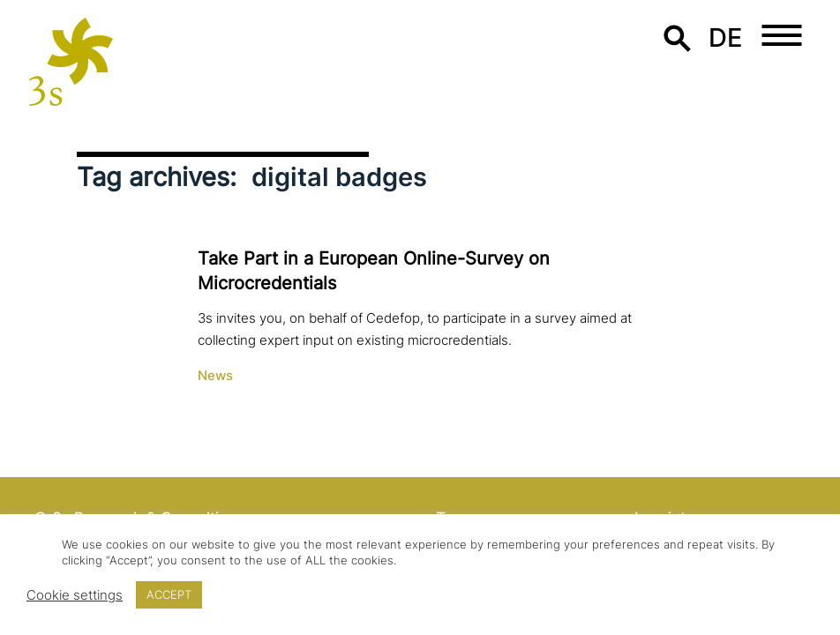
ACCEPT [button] (169, 594)
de (726, 37)
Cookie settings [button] (75, 595)
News (215, 376)
